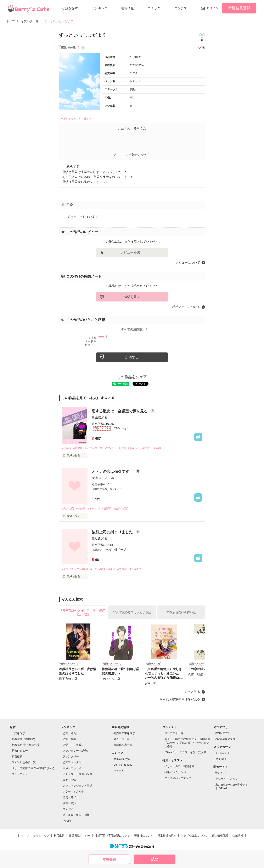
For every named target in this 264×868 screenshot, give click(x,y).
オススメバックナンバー (179, 778)
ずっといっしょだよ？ (83, 217)
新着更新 (17, 756)
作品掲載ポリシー (80, 836)
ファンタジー (71, 756)
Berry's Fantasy (123, 765)
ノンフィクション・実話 (77, 786)
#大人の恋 (68, 509)
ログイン (213, 8)
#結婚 (117, 509)
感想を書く (132, 297)
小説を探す (70, 8)
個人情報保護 (220, 836)
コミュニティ (20, 774)
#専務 (158, 448)
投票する (132, 357)
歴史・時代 (69, 797)
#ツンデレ (111, 448)
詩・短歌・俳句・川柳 (76, 815)
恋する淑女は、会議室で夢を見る (120, 411)
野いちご (221, 773)
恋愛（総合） (71, 733)
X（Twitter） (223, 753)
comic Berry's (122, 759)
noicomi (118, 771)
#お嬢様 (66, 448)
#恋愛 (122, 448)
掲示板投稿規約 (167, 836)
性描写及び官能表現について (112, 836)
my (197, 47)
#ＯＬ (103, 569)
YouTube (221, 759)
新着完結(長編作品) (23, 739)
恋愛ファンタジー (73, 762)
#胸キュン (134, 448)
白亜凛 (96, 417)
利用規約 (59, 836)
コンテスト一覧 (174, 733)
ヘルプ (25, 836)
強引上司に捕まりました (113, 532)
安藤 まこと (100, 478)
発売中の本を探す (124, 733)
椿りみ (96, 538)
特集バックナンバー (177, 772)
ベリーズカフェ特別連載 (179, 766)
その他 (67, 821)
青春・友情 (69, 780)
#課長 (112, 569)
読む (155, 859)
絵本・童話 (69, 803)
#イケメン (94, 509)
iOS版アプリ (223, 733)
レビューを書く (132, 252)
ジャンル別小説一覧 (24, 762)
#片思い (147, 448)
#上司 (94, 569)
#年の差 (81, 509)
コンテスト (182, 8)
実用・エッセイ (72, 768)
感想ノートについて (186, 307)
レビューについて (188, 262)
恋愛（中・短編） (73, 745)
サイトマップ (41, 836)
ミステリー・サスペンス (77, 774)
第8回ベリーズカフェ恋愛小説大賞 (185, 752)
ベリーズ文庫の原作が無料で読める (33, 768)
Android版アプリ (225, 739)
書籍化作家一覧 (123, 745)
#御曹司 (78, 448)
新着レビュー (20, 751)
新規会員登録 (239, 8)
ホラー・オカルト (73, 791)
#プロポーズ (125, 569)
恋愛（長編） (71, 739)
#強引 (126, 509)
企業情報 (238, 836)
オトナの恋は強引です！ (113, 472)
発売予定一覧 (122, 739)
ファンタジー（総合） (76, 751)
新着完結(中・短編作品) (26, 745)
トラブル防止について (194, 836)
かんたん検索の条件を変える (180, 699)
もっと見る (192, 692)
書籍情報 (128, 8)
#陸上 (87, 119)
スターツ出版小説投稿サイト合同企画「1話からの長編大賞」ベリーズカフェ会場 (187, 743)
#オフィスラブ (94, 448)
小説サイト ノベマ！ (228, 779)
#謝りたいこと (71, 119)
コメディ (68, 809)
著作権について (144, 836)
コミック (154, 8)
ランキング (100, 8)
